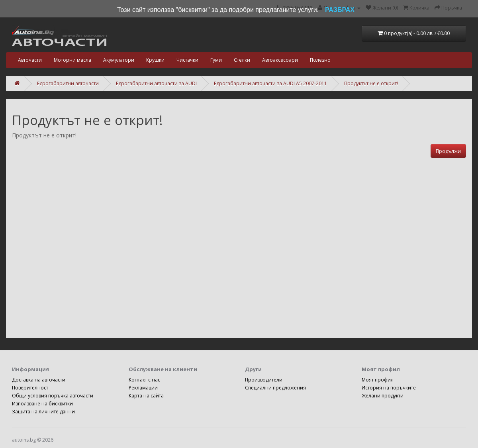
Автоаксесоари (280, 60)
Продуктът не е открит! (371, 83)
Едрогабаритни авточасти (68, 83)
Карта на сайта (146, 396)
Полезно (320, 60)
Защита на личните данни (43, 412)
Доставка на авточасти (39, 380)
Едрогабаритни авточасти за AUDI (156, 83)
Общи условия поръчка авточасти (53, 396)
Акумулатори (119, 60)
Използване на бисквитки (42, 404)
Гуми (216, 60)
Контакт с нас (144, 380)
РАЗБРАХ (340, 10)
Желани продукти (383, 396)
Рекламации (143, 388)
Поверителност (30, 388)
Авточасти (30, 60)
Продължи (448, 151)
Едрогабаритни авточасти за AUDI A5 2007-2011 (270, 83)
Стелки (242, 60)
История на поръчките (389, 388)
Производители (264, 380)
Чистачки (187, 60)
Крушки (155, 60)
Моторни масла (72, 60)
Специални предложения (275, 388)
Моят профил (378, 380)
